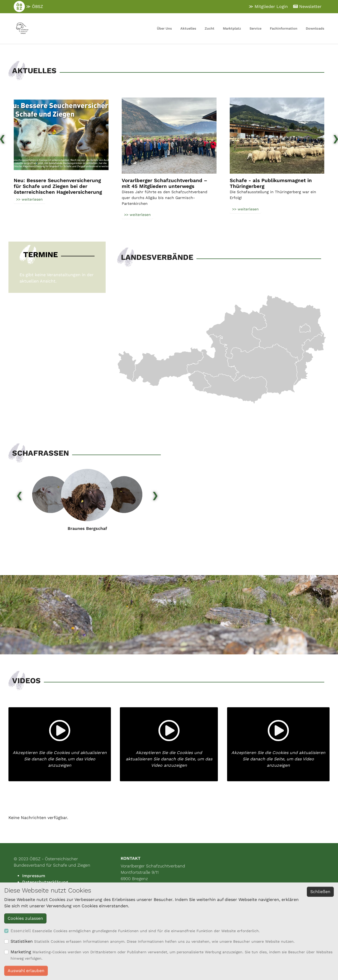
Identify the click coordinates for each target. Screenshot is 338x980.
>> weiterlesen (29, 199)
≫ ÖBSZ (28, 7)
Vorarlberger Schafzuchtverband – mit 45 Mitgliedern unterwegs (165, 183)
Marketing (21, 952)
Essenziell (21, 931)
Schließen (320, 892)
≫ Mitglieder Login (268, 6)
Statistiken (22, 941)
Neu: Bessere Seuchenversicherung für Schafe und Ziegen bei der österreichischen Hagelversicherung (58, 186)
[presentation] (19, 495)
